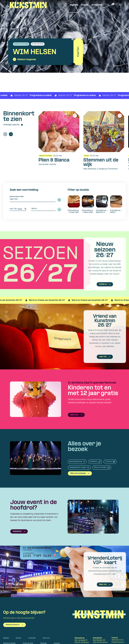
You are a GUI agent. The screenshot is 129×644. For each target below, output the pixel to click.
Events (85, 5)
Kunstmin (28, 5)
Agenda (74, 5)
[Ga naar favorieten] (112, 5)
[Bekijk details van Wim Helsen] (46, 52)
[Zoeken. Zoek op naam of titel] (108, 5)
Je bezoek (96, 5)
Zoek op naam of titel (17, 197)
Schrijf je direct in (15, 625)
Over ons (46, 638)
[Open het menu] (120, 5)
